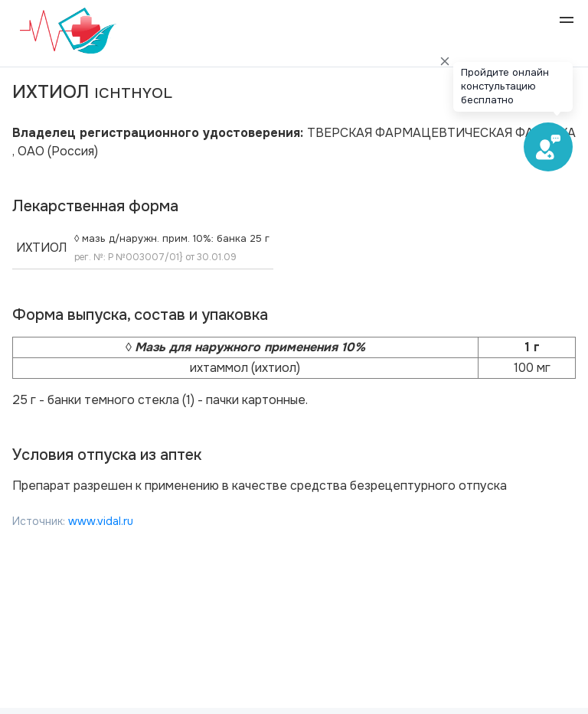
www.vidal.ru (101, 521)
